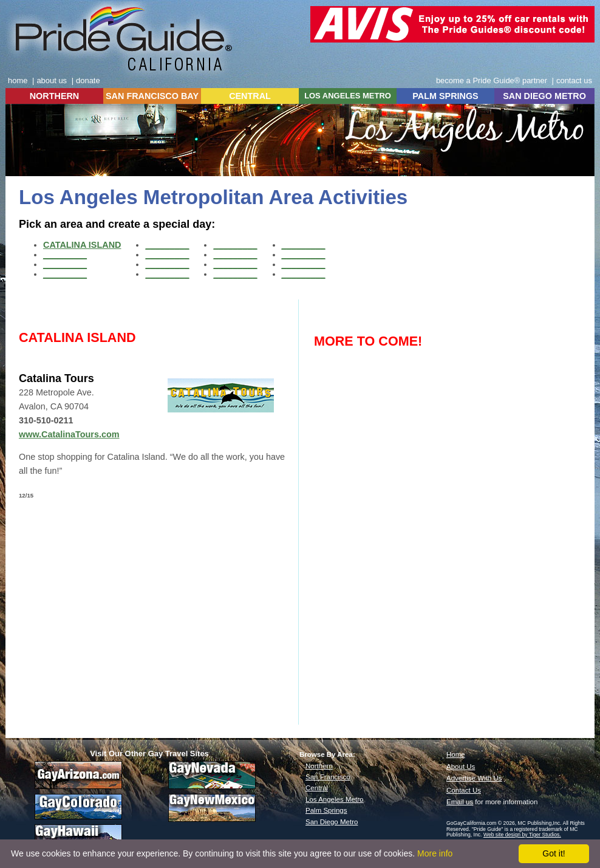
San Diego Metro (332, 822)
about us (52, 80)
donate (88, 80)
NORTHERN (55, 96)
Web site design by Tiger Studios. (522, 835)
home (18, 80)
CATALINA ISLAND (82, 245)
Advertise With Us (474, 778)
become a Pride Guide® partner (492, 80)
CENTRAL (250, 96)
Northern (319, 766)
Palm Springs (326, 810)
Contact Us (464, 790)
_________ (65, 255)
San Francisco (328, 777)
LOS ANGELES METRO (348, 96)
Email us (460, 802)
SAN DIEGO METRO (544, 96)
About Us (461, 767)
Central (317, 788)
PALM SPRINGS (445, 96)
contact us (574, 80)
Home (456, 754)
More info (435, 853)
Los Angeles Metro (334, 799)
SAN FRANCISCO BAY (152, 96)
